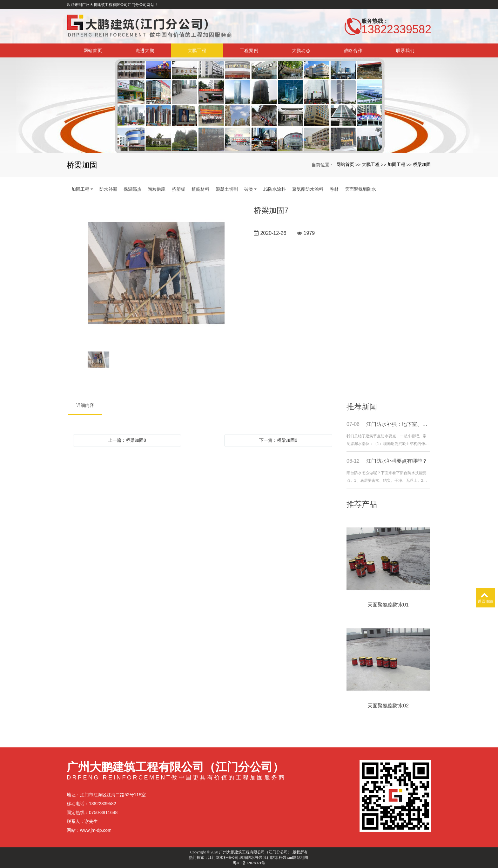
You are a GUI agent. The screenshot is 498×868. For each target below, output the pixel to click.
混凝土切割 (227, 189)
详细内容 (85, 405)
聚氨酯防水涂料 (308, 189)
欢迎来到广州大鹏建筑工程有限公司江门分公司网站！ (112, 5)
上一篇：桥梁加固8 (127, 440)
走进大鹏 (145, 50)
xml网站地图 (298, 858)
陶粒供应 (157, 189)
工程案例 (249, 50)
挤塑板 (178, 189)
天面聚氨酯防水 (360, 189)
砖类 (249, 189)
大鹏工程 (197, 50)
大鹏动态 (301, 50)
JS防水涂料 (274, 189)
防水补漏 (108, 189)
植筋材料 (200, 189)
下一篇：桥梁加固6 (278, 440)
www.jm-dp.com (96, 830)
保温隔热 (132, 189)
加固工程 (396, 164)
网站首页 (93, 50)
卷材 (334, 189)
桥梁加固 (422, 164)
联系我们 (405, 50)
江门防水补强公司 (223, 858)
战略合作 (353, 50)
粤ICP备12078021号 (249, 863)
